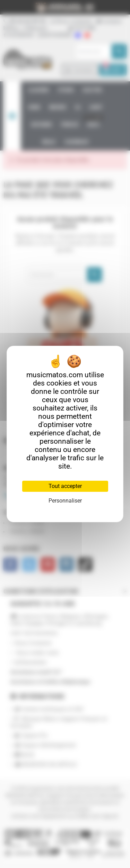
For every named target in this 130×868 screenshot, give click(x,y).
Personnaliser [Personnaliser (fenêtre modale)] (65, 501)
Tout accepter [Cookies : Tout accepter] (65, 486)
